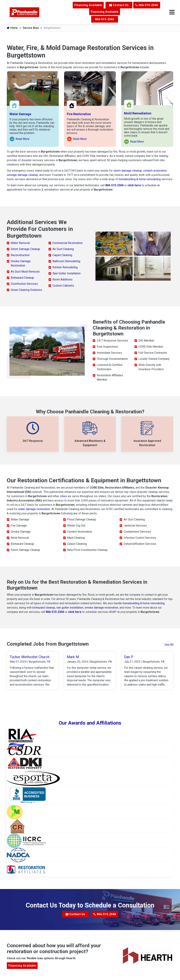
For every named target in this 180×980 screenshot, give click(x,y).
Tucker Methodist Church (30, 657)
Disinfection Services (24, 284)
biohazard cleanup (44, 608)
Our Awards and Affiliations (90, 723)
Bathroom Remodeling (66, 261)
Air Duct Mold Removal (25, 272)
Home (12, 28)
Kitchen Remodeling (65, 267)
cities (63, 496)
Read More (20, 139)
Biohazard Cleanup (22, 278)
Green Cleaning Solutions (26, 290)
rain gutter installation (70, 608)
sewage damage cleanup (22, 175)
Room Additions (63, 279)
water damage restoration (34, 509)
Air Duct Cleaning (63, 249)
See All (169, 645)
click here (134, 185)
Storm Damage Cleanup (25, 249)
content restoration (155, 171)
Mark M (73, 657)
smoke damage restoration (101, 608)
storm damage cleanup (128, 171)
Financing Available (88, 5)
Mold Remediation (138, 113)
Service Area (31, 28)
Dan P (129, 657)
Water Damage (20, 114)
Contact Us (119, 5)
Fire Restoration (79, 114)
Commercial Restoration (68, 243)
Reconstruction (20, 255)
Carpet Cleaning (62, 255)
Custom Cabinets (63, 286)
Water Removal (20, 243)
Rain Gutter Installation (67, 273)
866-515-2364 (147, 5)
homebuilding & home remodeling (140, 179)
